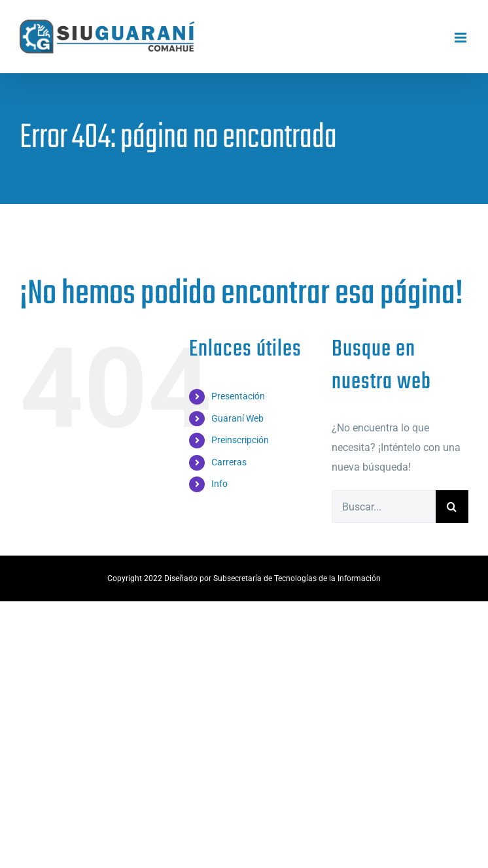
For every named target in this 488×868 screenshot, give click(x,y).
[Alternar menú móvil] (462, 38)
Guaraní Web (237, 418)
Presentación (238, 396)
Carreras (229, 462)
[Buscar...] (384, 507)
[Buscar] (452, 507)
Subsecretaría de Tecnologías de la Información (297, 578)
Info (219, 484)
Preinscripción (240, 440)
